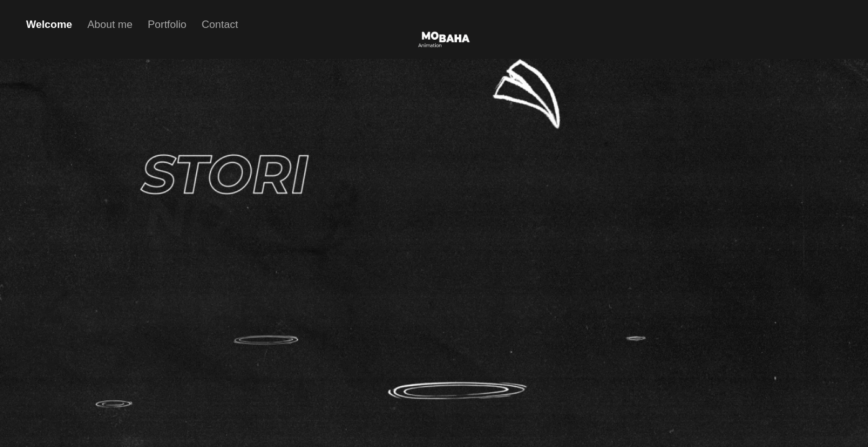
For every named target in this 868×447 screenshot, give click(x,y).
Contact (220, 25)
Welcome (49, 25)
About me (110, 25)
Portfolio (167, 25)
